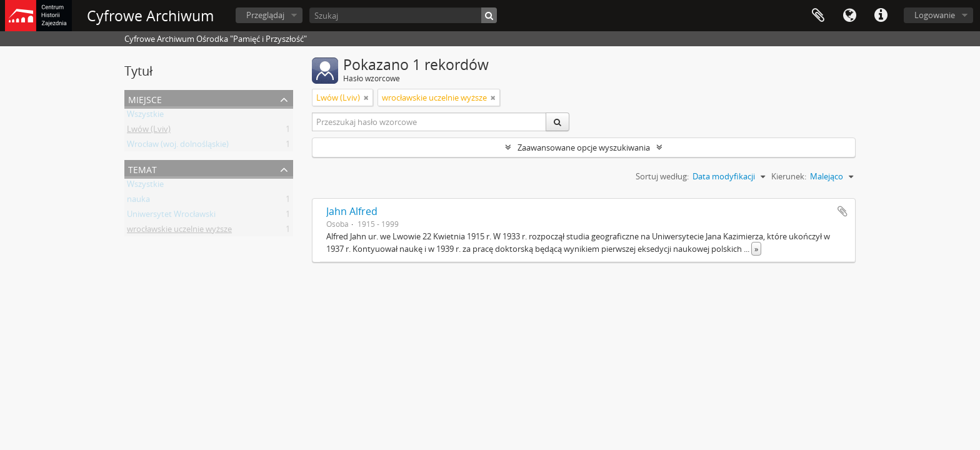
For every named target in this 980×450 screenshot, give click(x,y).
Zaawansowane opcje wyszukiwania (584, 147)
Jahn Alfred (352, 211)
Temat (142, 168)
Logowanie (935, 15)
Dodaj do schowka (842, 211)
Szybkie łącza (881, 16)
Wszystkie (145, 116)
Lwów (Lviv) (149, 131)
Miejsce (145, 98)
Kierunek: (789, 176)
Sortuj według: (662, 176)
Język (849, 16)
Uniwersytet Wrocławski (171, 216)
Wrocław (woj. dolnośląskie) (178, 146)
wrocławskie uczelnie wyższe (179, 231)
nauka (138, 201)
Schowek (818, 16)
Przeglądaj (265, 15)
